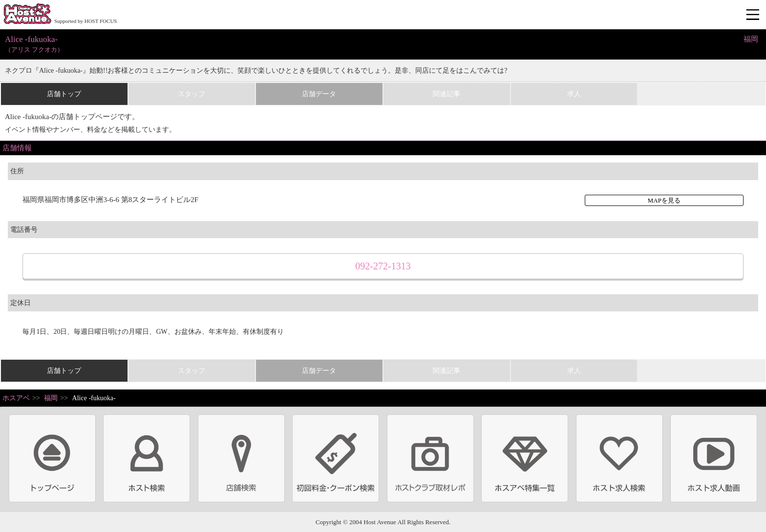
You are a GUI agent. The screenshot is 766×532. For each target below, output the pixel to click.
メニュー (754, 15)
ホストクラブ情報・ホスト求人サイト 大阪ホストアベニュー (27, 15)
